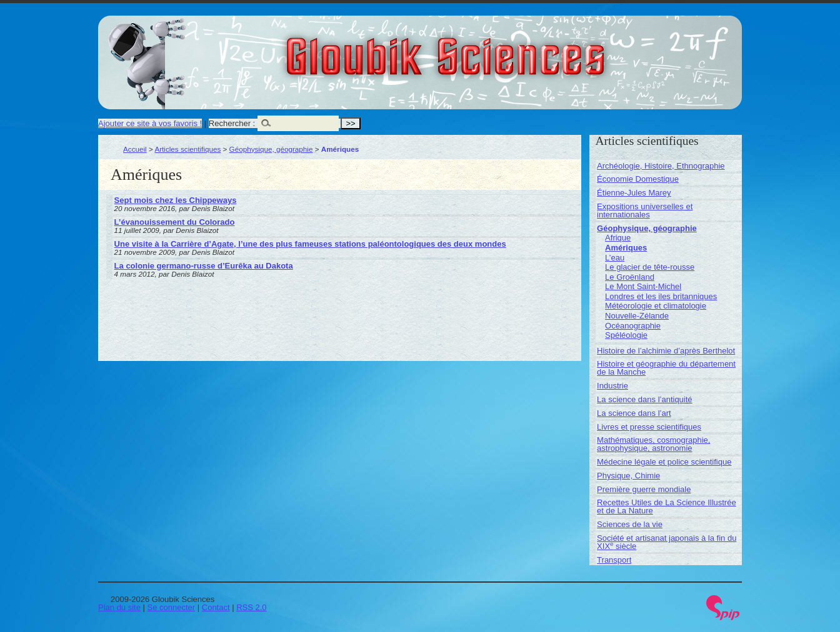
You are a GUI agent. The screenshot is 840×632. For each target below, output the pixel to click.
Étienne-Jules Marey (634, 193)
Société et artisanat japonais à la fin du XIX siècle (667, 542)
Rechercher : (232, 123)
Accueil (135, 149)
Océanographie (633, 326)
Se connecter (172, 607)
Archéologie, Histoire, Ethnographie (661, 166)
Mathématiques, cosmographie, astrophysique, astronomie (653, 444)
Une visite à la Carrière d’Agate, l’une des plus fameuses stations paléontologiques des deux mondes (310, 244)
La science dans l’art (634, 413)
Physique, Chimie (628, 476)
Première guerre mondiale (644, 489)
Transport (614, 560)
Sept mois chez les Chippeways (176, 200)
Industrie (612, 386)
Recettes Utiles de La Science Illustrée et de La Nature (667, 506)
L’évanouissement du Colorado (175, 222)
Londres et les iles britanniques (661, 296)
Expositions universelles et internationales (645, 210)
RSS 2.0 (251, 607)
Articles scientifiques (187, 149)
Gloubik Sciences (516, 49)
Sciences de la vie (630, 524)
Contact (216, 607)
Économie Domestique (638, 179)
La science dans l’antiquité (645, 399)
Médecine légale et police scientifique (664, 462)
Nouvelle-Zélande (637, 316)
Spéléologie (626, 335)
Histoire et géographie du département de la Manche (666, 368)
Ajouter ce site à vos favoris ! (150, 123)
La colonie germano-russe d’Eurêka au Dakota (204, 266)
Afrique (618, 238)
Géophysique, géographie (271, 149)
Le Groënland (630, 277)
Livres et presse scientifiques (649, 427)
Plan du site (119, 607)
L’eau (615, 258)
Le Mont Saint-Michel (643, 286)
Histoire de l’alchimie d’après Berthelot (666, 351)
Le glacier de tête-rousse (650, 267)
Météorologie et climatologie (656, 306)
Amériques (626, 248)
